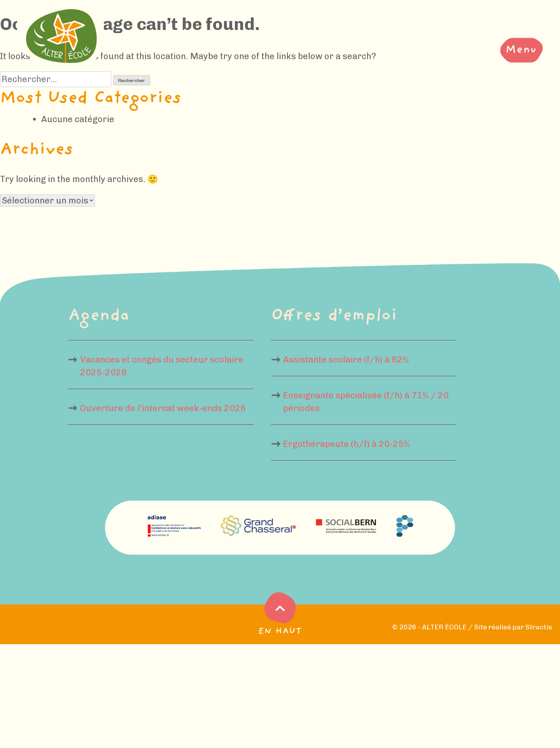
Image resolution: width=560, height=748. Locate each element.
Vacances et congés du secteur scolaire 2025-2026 (162, 366)
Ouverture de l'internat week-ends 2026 (163, 408)
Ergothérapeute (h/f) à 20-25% (346, 444)
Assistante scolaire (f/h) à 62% (346, 360)
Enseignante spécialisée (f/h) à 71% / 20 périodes (366, 402)
